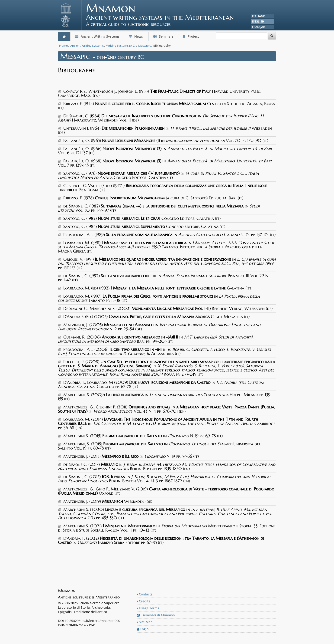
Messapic (144, 46)
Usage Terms (148, 608)
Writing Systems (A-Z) (121, 46)
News (136, 36)
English (258, 21)
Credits (143, 601)
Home (63, 46)
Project (191, 36)
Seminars (163, 36)
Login (143, 629)
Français (259, 27)
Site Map (145, 622)
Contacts (145, 594)
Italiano (259, 16)
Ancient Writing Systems (97, 36)
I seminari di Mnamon (156, 615)
